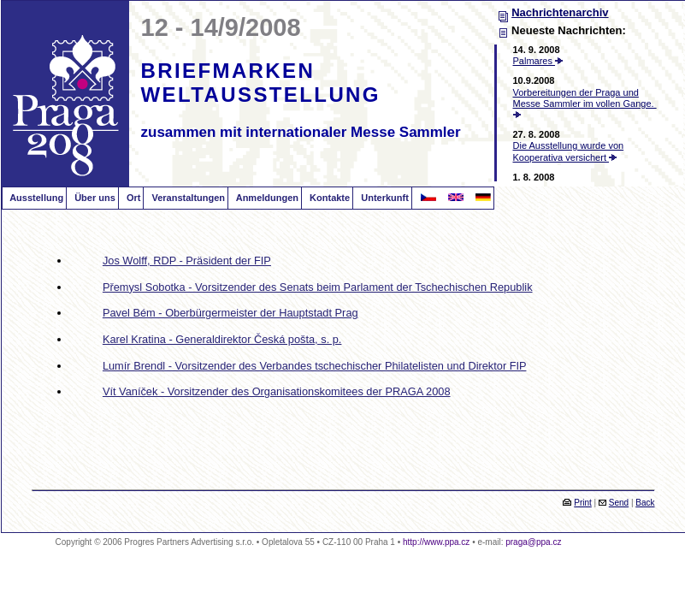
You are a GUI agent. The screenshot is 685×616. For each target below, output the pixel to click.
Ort (133, 198)
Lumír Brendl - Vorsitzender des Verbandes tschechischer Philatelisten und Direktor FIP (315, 366)
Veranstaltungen (187, 198)
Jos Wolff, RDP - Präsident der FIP (187, 261)
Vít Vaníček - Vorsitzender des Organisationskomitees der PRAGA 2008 (277, 391)
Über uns (94, 198)
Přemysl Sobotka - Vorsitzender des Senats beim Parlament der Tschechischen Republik (318, 287)
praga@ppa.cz (533, 542)
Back (645, 503)
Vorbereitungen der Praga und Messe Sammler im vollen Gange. (585, 103)
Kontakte (328, 198)
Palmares (538, 61)
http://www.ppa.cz (436, 542)
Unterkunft (384, 198)
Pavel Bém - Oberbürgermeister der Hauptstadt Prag (230, 313)
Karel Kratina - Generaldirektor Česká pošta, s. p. (222, 339)
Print (583, 503)
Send (619, 503)
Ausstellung (36, 198)
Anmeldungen (266, 198)
